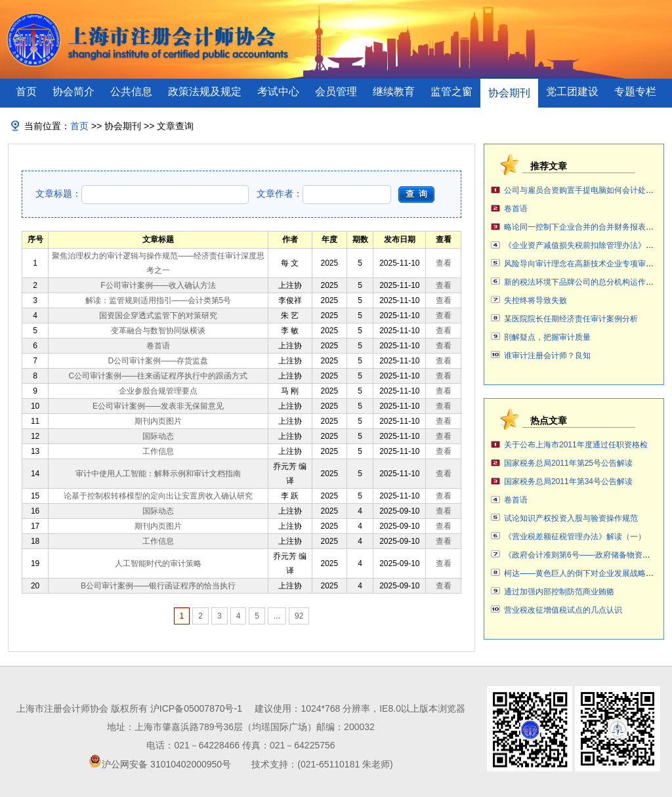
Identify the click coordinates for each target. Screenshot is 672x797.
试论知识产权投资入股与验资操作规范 (571, 518)
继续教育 (394, 92)
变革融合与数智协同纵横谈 (158, 331)
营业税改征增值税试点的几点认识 (563, 610)
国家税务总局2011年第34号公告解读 (568, 481)
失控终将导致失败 (535, 300)
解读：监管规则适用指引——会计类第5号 (158, 300)
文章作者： (324, 194)
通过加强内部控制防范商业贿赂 (559, 592)
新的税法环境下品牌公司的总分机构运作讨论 (583, 282)
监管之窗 (451, 92)
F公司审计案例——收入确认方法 (158, 285)
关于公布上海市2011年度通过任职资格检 (576, 445)
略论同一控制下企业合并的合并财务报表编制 (583, 227)
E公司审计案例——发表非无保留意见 (158, 406)
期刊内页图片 (158, 421)
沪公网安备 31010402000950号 (166, 764)
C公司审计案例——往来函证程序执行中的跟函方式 (158, 376)
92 (299, 616)
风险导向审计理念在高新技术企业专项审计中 (583, 264)
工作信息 (158, 451)
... (277, 616)
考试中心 (278, 92)
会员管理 (336, 92)
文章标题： (142, 194)
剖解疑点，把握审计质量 (547, 337)
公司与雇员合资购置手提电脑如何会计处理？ (583, 190)
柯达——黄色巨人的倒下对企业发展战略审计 (583, 573)
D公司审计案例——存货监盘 (158, 361)
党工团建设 (572, 92)
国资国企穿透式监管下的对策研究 (158, 316)
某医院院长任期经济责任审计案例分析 (571, 319)
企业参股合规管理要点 (158, 391)
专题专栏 (635, 92)
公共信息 (131, 92)
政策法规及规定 (205, 92)
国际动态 (158, 436)
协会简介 (73, 92)
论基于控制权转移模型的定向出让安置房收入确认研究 (158, 496)
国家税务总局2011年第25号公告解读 (568, 463)
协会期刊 (509, 93)
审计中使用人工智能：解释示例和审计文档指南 (158, 474)
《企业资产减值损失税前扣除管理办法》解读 (583, 245)
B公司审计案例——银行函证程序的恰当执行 (158, 586)
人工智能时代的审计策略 (158, 563)
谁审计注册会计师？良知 (547, 356)
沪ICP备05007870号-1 (196, 708)
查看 (444, 263)
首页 (26, 92)
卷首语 (158, 346)
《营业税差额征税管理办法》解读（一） (575, 537)
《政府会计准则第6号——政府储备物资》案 (581, 555)
